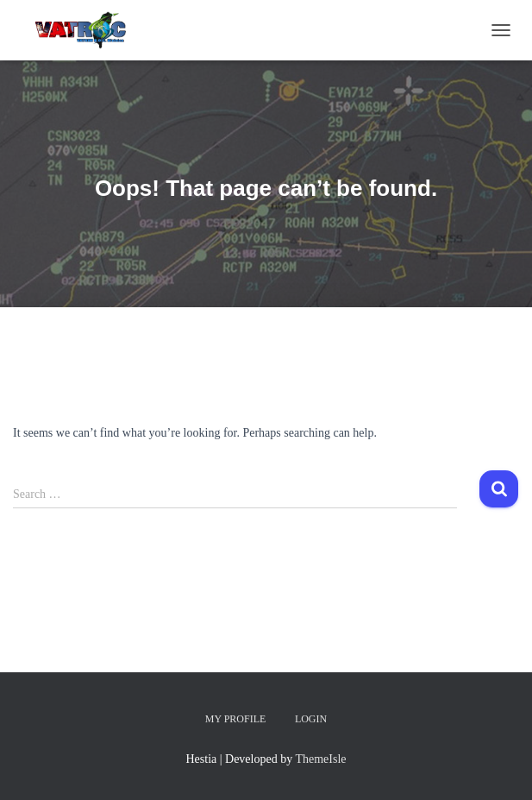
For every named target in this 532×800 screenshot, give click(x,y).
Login (311, 719)
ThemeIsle (320, 759)
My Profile (236, 719)
